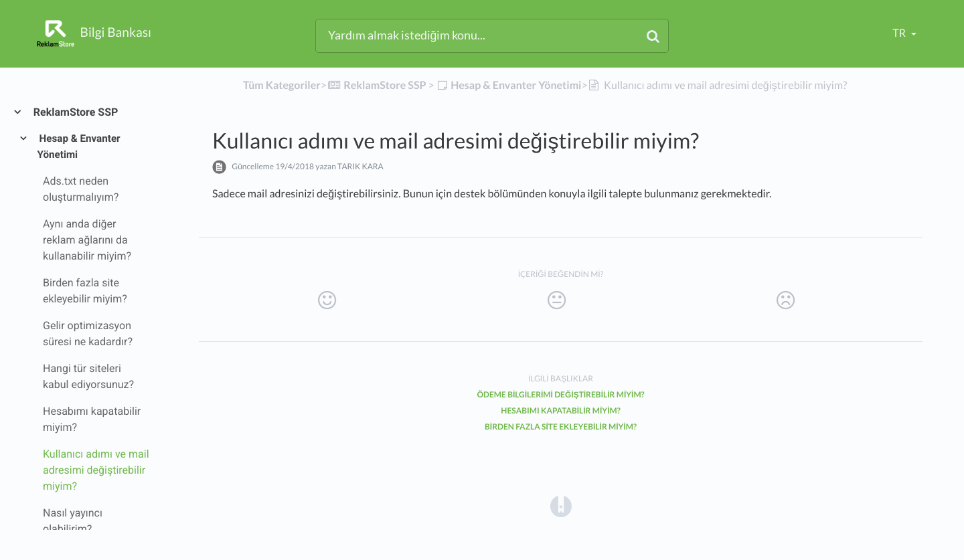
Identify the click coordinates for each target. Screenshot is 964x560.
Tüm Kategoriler (282, 85)
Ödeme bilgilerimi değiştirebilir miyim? (560, 394)
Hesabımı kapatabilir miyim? (560, 410)
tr (900, 33)
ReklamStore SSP (75, 112)
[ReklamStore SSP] (376, 85)
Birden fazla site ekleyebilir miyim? (561, 427)
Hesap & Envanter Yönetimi (79, 147)
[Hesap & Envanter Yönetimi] (509, 85)
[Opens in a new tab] (561, 505)
